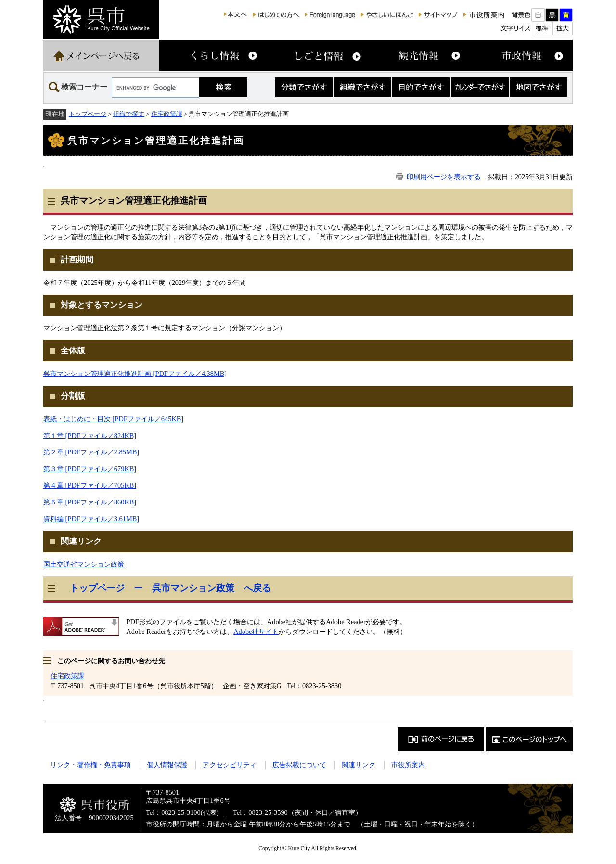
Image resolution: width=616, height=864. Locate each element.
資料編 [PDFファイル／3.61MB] (91, 519)
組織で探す (129, 114)
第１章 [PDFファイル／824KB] (90, 436)
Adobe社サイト (256, 632)
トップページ (88, 114)
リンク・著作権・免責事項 (90, 765)
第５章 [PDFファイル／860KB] (90, 502)
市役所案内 (408, 765)
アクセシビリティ (230, 765)
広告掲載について (299, 765)
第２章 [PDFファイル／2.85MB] (91, 452)
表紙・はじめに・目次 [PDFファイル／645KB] (113, 419)
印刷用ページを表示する (444, 177)
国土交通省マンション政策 (84, 564)
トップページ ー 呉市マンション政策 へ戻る (170, 588)
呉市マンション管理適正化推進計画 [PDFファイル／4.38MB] (135, 374)
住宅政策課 (167, 114)
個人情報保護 (167, 765)
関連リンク (359, 765)
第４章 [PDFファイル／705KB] (90, 485)
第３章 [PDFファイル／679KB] (90, 469)
